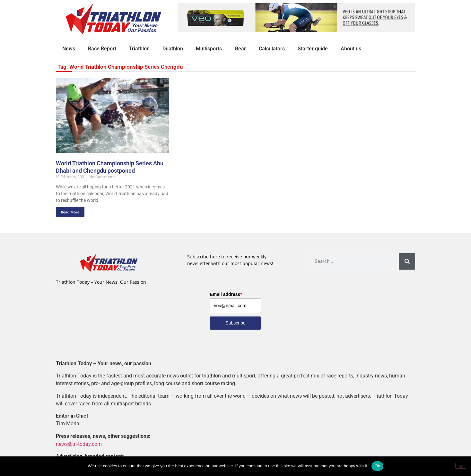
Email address (226, 294)
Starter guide (313, 49)
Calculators (272, 49)
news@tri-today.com (79, 444)
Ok (377, 466)
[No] (461, 466)
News (69, 49)
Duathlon (173, 49)
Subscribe (235, 323)
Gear (240, 49)
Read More (70, 212)
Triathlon (139, 49)
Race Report (102, 49)
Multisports (209, 49)
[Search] (407, 261)
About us (351, 49)
